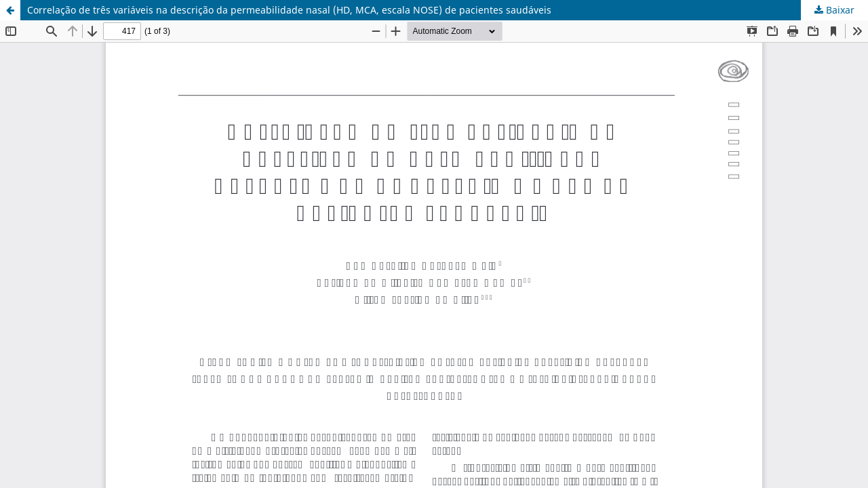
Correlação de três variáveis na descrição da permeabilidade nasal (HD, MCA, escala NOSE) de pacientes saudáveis (289, 10)
